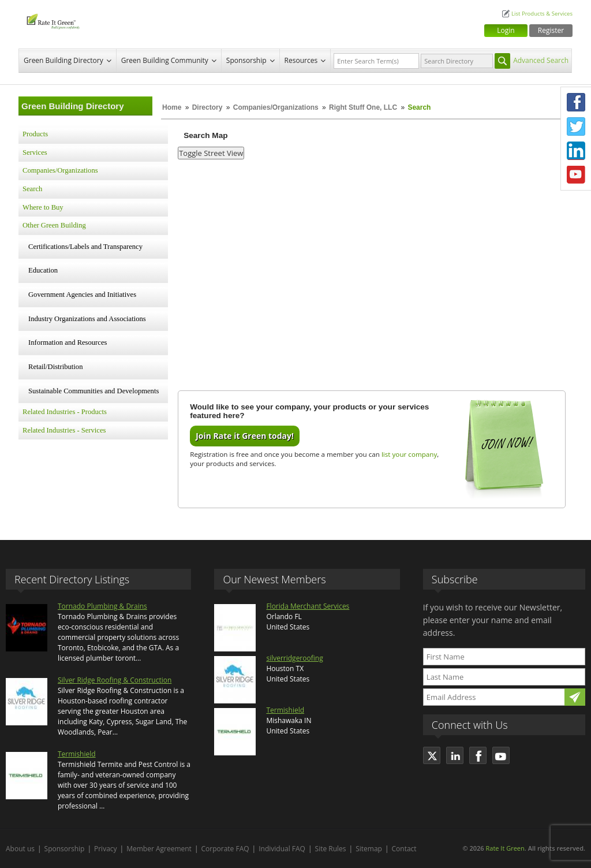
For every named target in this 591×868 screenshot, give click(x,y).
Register (551, 30)
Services (35, 152)
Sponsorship (246, 60)
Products (35, 134)
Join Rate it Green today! (245, 436)
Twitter (576, 126)
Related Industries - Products (65, 412)
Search (32, 189)
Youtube (576, 175)
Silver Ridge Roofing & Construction (115, 680)
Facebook (576, 102)
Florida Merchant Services (308, 606)
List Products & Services (542, 14)
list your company (409, 454)
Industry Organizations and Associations (87, 319)
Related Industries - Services (64, 430)
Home (172, 107)
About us (20, 849)
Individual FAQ (282, 849)
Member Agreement (159, 849)
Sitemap (369, 849)
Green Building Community (165, 60)
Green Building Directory (63, 60)
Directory (207, 107)
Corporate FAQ (225, 849)
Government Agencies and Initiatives (82, 295)
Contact (404, 849)
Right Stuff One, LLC (363, 107)
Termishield (77, 754)
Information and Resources (68, 342)
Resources (301, 60)
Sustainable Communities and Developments (93, 391)
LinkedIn (576, 151)
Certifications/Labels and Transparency (85, 247)
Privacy (106, 849)
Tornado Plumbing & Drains (102, 606)
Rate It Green (505, 848)
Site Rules (331, 849)
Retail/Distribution (55, 367)
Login (506, 30)
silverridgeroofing (294, 658)
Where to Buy (43, 207)
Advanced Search (541, 60)
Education (43, 270)
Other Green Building (54, 225)
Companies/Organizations (276, 107)
